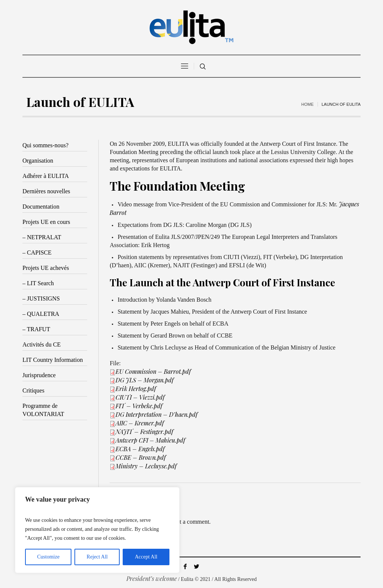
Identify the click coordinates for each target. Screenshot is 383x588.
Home (308, 104)
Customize (48, 557)
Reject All (97, 557)
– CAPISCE (37, 253)
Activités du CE (42, 344)
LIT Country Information (53, 360)
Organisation (38, 161)
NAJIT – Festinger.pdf (144, 432)
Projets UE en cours (46, 222)
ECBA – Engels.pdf (140, 449)
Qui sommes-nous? (45, 145)
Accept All (146, 557)
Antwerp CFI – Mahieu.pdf (150, 440)
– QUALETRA (41, 314)
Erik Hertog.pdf (136, 389)
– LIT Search (38, 283)
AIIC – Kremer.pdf (140, 423)
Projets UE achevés (46, 268)
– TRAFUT (36, 329)
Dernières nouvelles (46, 191)
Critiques (33, 390)
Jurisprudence (39, 375)
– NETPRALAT (42, 237)
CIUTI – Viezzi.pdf (140, 397)
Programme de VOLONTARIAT (43, 410)
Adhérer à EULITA (46, 176)
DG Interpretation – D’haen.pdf (157, 414)
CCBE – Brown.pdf (141, 457)
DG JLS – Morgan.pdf (145, 380)
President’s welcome (152, 578)
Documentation (41, 207)
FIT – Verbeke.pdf (139, 406)
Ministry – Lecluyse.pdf (146, 466)
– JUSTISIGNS (41, 298)
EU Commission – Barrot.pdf (153, 371)
